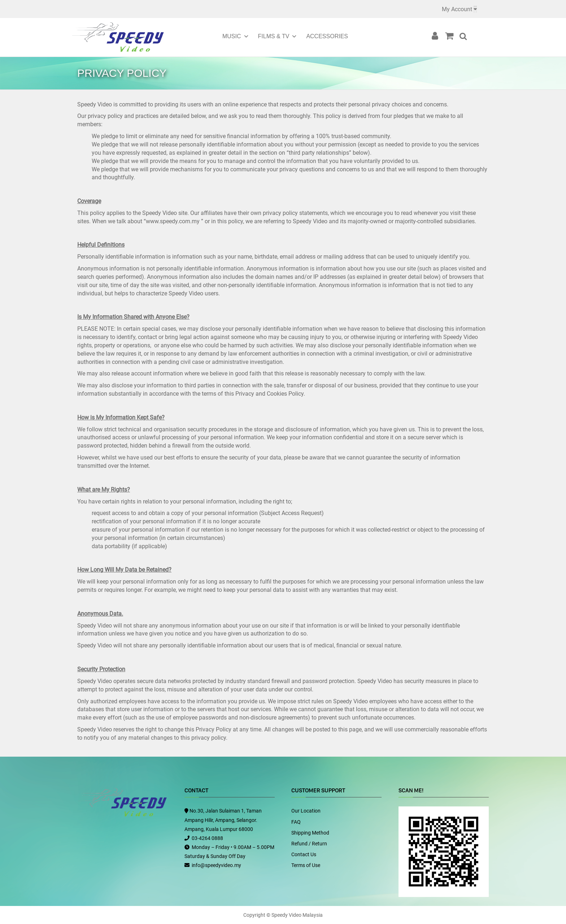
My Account (457, 9)
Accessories (327, 36)
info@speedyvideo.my (216, 865)
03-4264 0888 (207, 838)
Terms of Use (306, 865)
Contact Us (304, 854)
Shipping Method (310, 833)
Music (232, 36)
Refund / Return (309, 844)
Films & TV (274, 36)
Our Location (306, 811)
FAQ (296, 822)
